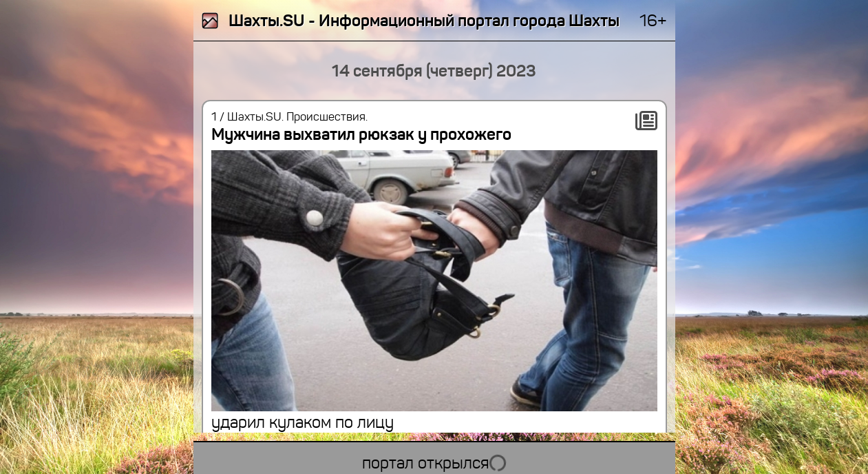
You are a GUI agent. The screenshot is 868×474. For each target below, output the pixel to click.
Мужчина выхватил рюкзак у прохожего (361, 134)
